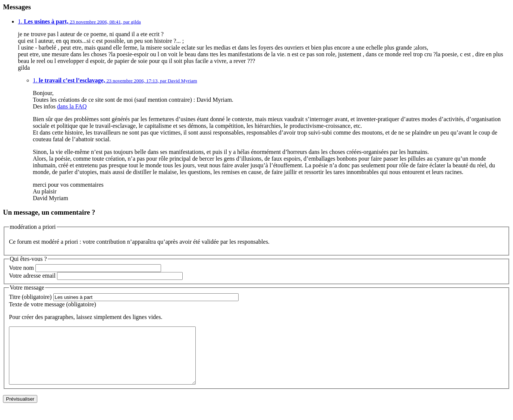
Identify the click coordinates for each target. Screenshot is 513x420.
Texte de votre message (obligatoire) (52, 304)
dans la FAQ (72, 106)
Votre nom (21, 268)
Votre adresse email (32, 276)
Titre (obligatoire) (30, 297)
